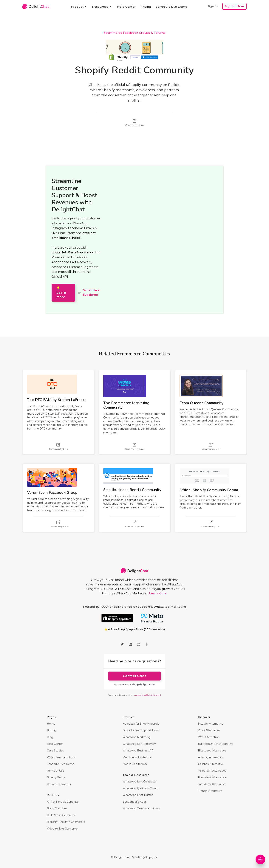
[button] (79, 7)
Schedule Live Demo (171, 7)
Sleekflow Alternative (212, 784)
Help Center (126, 7)
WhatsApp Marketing (137, 737)
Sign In (213, 6)
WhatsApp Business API (138, 751)
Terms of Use (55, 771)
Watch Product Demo (61, 757)
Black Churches (57, 808)
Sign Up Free (234, 6)
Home (51, 724)
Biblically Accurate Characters (66, 822)
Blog (50, 737)
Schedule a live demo (91, 293)
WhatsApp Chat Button (138, 795)
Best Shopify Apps (134, 802)
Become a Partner (59, 784)
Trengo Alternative (210, 791)
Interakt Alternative (211, 724)
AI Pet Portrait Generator (63, 802)
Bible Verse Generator (61, 815)
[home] (35, 6)
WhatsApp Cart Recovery (139, 744)
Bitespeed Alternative (212, 751)
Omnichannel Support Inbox (141, 730)
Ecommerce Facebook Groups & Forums (134, 33)
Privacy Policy (56, 777)
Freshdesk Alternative (212, 777)
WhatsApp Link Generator (139, 782)
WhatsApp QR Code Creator (141, 788)
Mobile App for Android (137, 757)
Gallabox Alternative (211, 764)
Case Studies (55, 751)
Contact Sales (134, 676)
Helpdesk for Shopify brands (141, 724)
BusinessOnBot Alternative (216, 744)
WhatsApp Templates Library (141, 808)
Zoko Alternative (209, 730)
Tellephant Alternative (212, 771)
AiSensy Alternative (211, 757)
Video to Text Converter (62, 829)
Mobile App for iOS (135, 764)
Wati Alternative (208, 737)
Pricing (146, 7)
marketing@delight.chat (148, 695)
